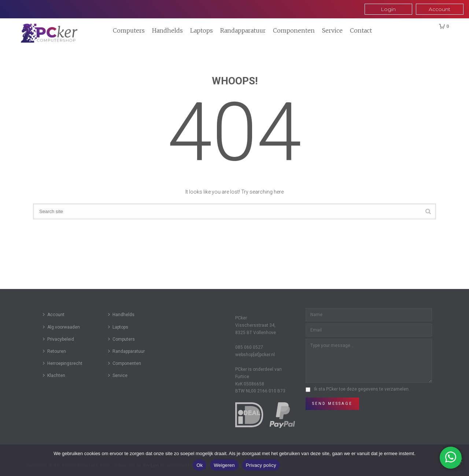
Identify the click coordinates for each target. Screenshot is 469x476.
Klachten (54, 375)
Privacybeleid (58, 339)
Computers (129, 30)
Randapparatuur (243, 30)
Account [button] (440, 9)
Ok (200, 465)
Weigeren (224, 465)
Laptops (202, 30)
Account (54, 314)
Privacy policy (261, 465)
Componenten (294, 30)
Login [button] (388, 9)
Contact (361, 30)
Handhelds (167, 30)
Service (332, 30)
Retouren (54, 351)
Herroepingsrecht (63, 363)
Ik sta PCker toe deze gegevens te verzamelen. (362, 389)
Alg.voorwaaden (61, 327)
